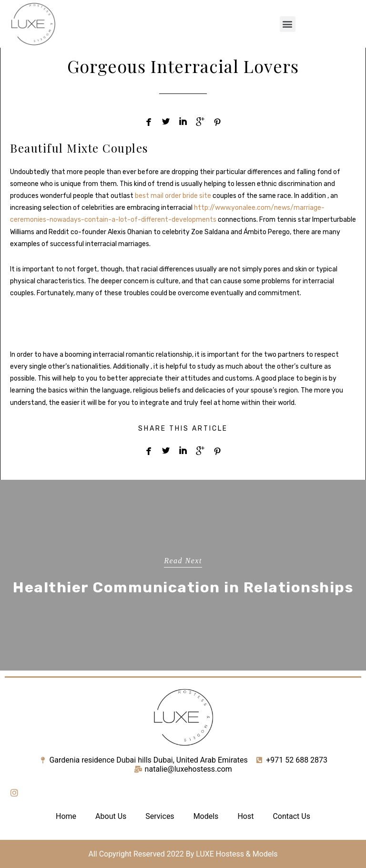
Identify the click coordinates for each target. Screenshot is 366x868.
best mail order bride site (173, 196)
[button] (288, 24)
